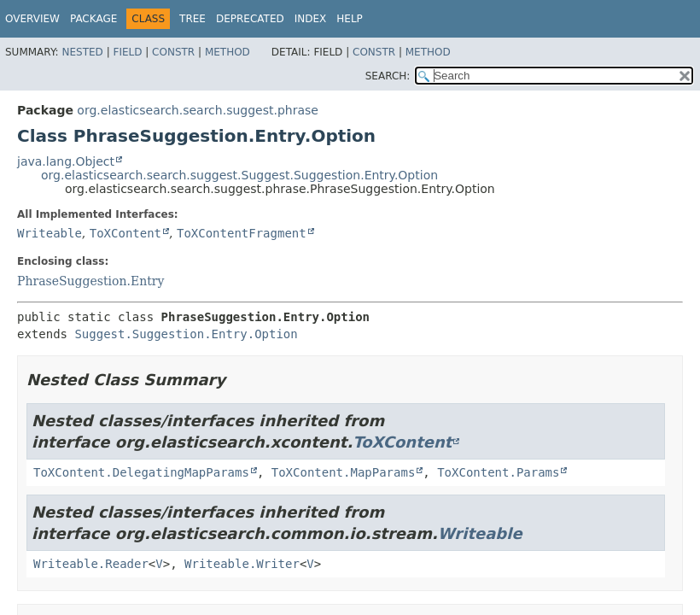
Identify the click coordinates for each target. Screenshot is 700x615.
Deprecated (250, 19)
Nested (82, 52)
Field (127, 52)
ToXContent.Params (498, 472)
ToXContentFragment (242, 233)
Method (227, 52)
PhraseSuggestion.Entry (90, 281)
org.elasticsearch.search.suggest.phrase (198, 110)
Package (93, 19)
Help (350, 19)
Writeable (50, 233)
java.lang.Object (66, 161)
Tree (192, 19)
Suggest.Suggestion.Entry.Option (186, 334)
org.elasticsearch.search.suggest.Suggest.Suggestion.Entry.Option (239, 175)
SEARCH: (388, 76)
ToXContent (125, 233)
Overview (32, 19)
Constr (173, 52)
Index (311, 19)
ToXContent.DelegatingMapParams (141, 472)
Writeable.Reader (91, 564)
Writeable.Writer (242, 564)
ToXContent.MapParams (344, 472)
